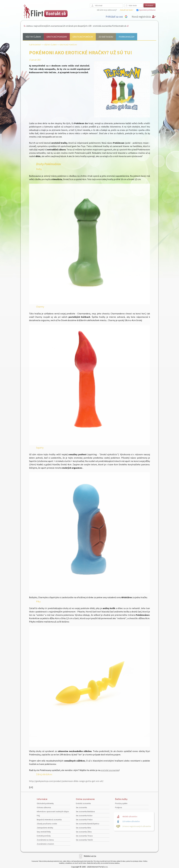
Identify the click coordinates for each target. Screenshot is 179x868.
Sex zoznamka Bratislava (85, 812)
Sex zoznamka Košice (84, 816)
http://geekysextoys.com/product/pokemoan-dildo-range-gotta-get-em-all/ (66, 781)
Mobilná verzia (90, 856)
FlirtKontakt (35, 45)
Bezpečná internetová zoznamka (49, 820)
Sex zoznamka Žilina (84, 832)
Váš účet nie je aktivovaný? (107, 10)
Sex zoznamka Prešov (84, 820)
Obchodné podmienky (45, 803)
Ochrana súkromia (44, 807)
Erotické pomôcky (83, 37)
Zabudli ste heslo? (126, 10)
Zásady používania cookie (47, 824)
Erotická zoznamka (83, 803)
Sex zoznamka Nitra (83, 828)
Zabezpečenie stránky (45, 828)
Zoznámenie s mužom (45, 844)
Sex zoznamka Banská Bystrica (88, 824)
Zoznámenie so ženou (45, 840)
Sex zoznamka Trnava (84, 836)
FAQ (38, 816)
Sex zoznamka (81, 807)
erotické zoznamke (110, 770)
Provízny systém (121, 803)
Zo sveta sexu (106, 37)
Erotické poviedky (57, 37)
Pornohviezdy (127, 37)
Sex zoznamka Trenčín (84, 840)
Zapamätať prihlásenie (147, 10)
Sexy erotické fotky (44, 832)
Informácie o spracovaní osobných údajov (53, 812)
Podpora (119, 807)
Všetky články (33, 37)
